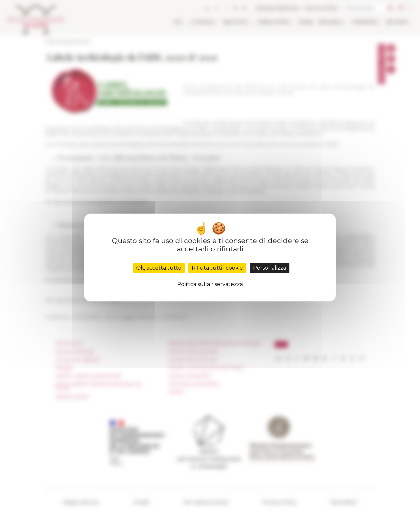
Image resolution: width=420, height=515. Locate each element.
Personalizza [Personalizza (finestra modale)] (270, 268)
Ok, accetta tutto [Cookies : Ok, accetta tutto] (159, 268)
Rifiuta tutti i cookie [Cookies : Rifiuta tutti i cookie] (217, 268)
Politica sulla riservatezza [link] (210, 284)
